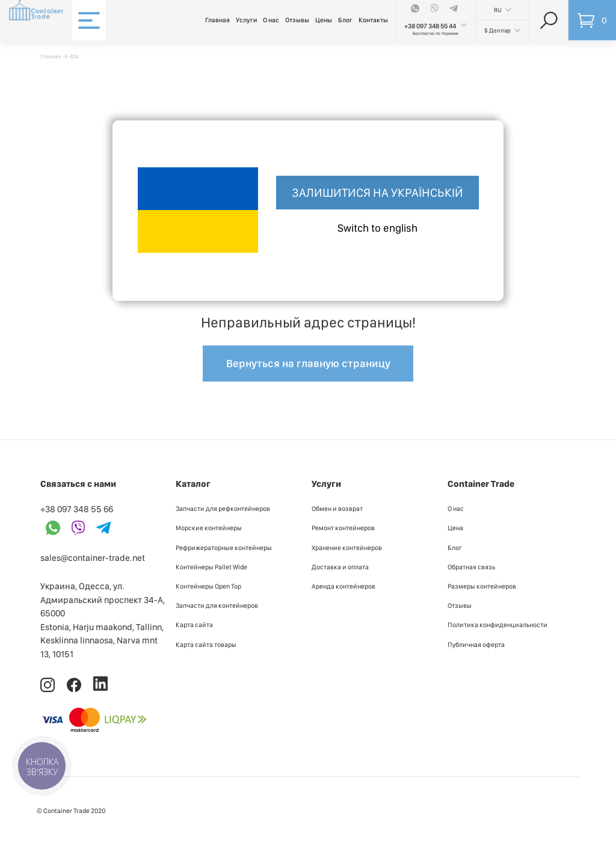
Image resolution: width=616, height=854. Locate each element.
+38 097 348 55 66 (77, 509)
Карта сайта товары (206, 645)
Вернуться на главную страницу (308, 363)
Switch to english (377, 228)
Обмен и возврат (337, 509)
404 (74, 56)
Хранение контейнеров (347, 548)
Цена (455, 528)
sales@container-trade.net (93, 558)
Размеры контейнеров (482, 586)
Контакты (373, 20)
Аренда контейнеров (343, 586)
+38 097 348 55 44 (430, 26)
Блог (345, 20)
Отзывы (297, 20)
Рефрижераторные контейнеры (224, 548)
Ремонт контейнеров (343, 528)
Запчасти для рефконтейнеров (223, 509)
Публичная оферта (476, 645)
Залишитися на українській (377, 193)
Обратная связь (471, 567)
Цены (324, 20)
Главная (217, 20)
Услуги (246, 20)
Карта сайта (194, 625)
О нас (271, 20)
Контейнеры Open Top (208, 586)
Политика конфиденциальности (497, 625)
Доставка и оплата (340, 567)
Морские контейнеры (209, 528)
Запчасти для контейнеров (217, 605)
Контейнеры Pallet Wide (211, 567)
